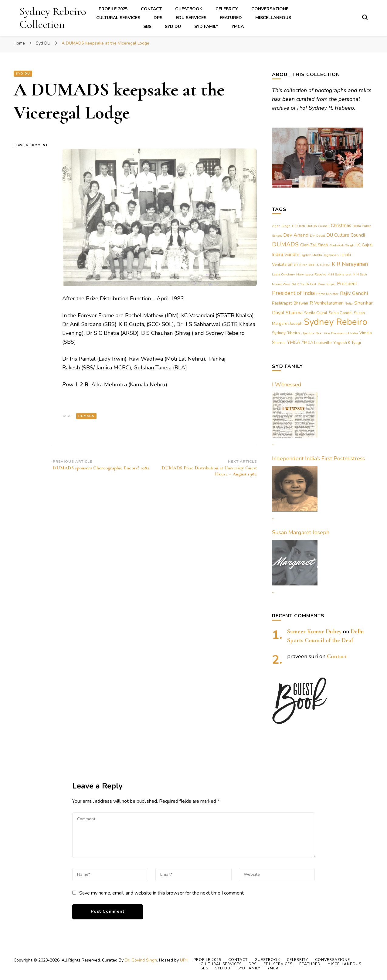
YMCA (238, 27)
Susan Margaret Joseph (301, 532)
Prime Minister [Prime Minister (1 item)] (327, 294)
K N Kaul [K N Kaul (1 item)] (324, 265)
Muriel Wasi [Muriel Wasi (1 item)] (281, 284)
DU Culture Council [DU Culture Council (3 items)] (346, 235)
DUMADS (86, 416)
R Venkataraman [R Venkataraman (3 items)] (327, 303)
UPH (184, 960)
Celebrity (227, 9)
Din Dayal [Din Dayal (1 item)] (317, 236)
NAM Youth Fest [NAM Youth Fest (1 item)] (304, 284)
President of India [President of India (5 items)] (293, 293)
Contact (151, 9)
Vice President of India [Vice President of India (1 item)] (341, 333)
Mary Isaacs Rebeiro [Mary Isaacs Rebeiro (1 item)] (311, 274)
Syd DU (173, 27)
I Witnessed (287, 385)
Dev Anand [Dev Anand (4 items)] (296, 235)
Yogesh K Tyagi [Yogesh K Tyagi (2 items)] (347, 343)
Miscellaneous (273, 18)
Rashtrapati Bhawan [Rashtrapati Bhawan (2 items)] (290, 303)
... (273, 443)
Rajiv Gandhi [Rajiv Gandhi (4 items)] (354, 293)
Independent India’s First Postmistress (318, 458)
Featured (231, 18)
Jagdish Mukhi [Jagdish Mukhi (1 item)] (311, 255)
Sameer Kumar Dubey (314, 632)
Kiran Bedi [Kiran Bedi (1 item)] (307, 265)
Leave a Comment (33, 145)
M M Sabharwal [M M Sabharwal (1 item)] (339, 274)
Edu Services (191, 18)
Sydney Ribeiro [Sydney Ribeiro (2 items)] (286, 333)
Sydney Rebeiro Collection (53, 18)
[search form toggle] (365, 17)
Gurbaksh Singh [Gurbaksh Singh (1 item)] (342, 245)
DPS (158, 18)
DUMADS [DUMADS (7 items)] (285, 244)
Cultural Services (118, 18)
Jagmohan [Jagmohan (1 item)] (331, 255)
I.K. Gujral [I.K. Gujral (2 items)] (364, 245)
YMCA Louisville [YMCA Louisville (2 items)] (317, 343)
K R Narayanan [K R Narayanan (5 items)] (350, 264)
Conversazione (270, 9)
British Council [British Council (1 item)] (318, 226)
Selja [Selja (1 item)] (349, 303)
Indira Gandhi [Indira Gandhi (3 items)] (285, 255)
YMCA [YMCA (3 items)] (294, 342)
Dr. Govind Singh (141, 960)
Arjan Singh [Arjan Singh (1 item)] (281, 226)
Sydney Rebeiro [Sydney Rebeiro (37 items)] (336, 322)
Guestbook (189, 9)
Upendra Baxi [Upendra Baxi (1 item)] (312, 333)
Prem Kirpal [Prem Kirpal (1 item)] (327, 284)
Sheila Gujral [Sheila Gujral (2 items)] (316, 313)
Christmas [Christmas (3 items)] (341, 225)
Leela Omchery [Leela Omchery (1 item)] (283, 274)
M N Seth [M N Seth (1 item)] (360, 274)
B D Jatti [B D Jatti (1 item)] (299, 226)
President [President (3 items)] (347, 284)
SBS (147, 27)
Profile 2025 (113, 9)
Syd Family (206, 27)
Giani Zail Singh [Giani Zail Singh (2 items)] (314, 245)
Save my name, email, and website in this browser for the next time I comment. (162, 893)
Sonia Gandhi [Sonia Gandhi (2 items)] (341, 313)
